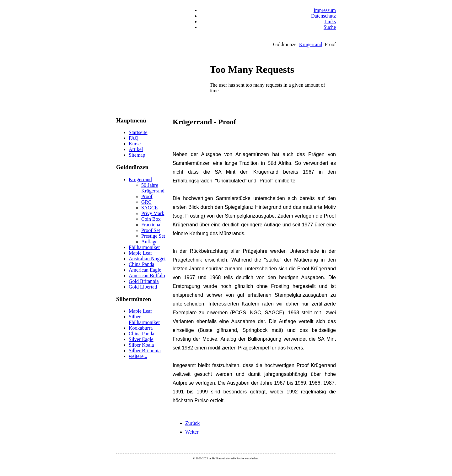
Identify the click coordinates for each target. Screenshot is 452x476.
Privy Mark (153, 213)
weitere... (138, 356)
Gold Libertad (143, 287)
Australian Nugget (147, 259)
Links (330, 22)
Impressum (325, 10)
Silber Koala (141, 345)
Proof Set (151, 230)
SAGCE (149, 208)
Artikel (136, 149)
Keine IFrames (272, 89)
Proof (147, 196)
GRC (146, 202)
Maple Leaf (140, 253)
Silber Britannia (145, 351)
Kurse (135, 144)
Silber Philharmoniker (144, 319)
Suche (330, 27)
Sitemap (137, 155)
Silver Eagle (141, 339)
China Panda (141, 264)
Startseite (138, 132)
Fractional (151, 225)
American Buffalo (147, 276)
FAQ (134, 138)
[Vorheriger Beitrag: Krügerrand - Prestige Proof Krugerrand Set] (192, 423)
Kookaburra (141, 328)
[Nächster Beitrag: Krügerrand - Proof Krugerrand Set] (192, 432)
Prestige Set (153, 236)
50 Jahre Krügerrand (153, 188)
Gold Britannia (144, 281)
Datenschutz (323, 16)
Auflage (149, 242)
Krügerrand (311, 44)
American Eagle (145, 270)
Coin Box (151, 219)
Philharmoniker (144, 247)
